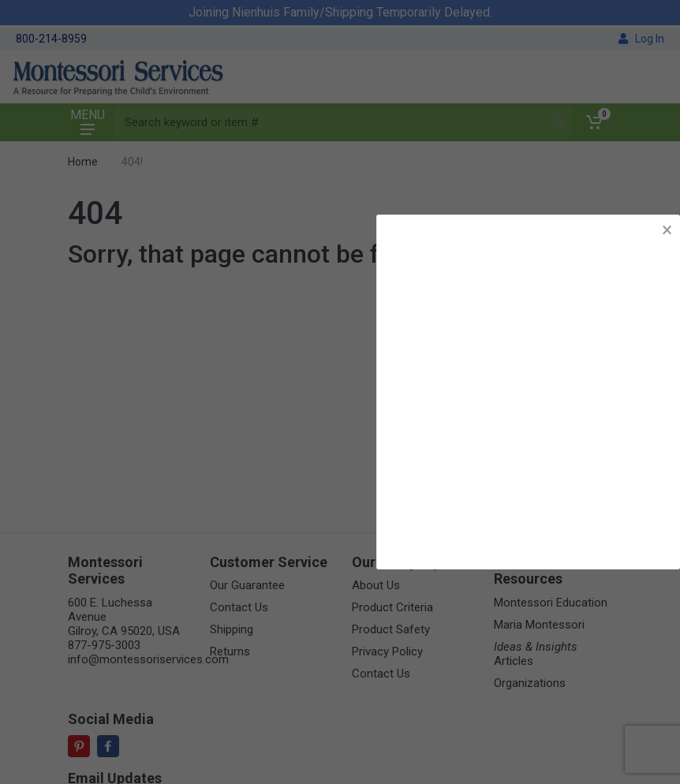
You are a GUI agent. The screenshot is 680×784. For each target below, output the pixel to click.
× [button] (667, 230)
